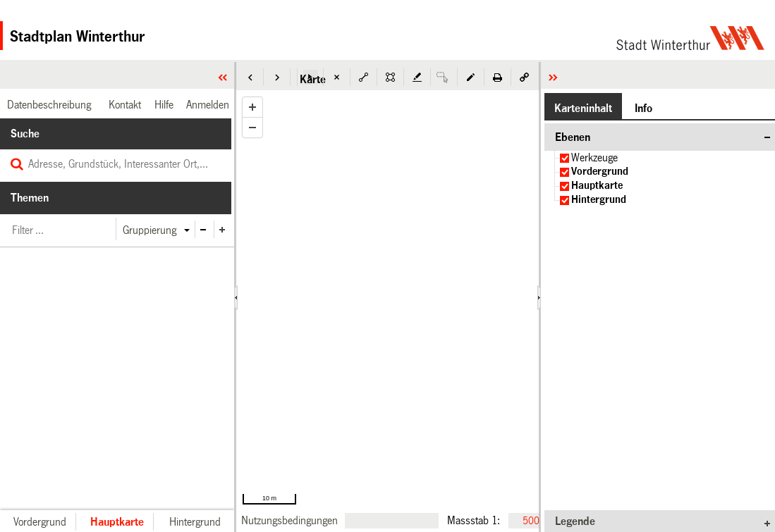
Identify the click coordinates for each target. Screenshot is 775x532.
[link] (289, 520)
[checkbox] (565, 158)
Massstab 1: (474, 520)
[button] (250, 77)
